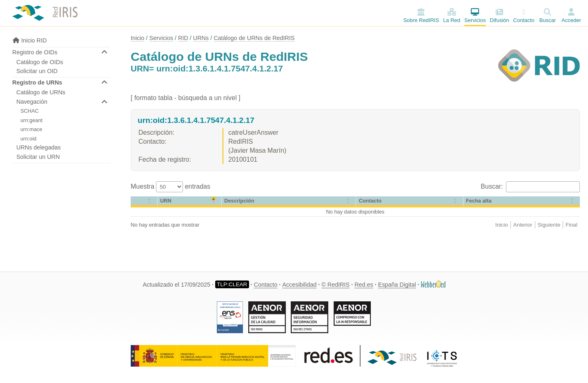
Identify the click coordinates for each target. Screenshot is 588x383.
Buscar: (493, 186)
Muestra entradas (170, 186)
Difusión (500, 16)
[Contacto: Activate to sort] (410, 202)
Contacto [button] (370, 201)
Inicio (138, 38)
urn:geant (31, 120)
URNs (201, 38)
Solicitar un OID (37, 71)
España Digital (397, 285)
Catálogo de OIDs (40, 62)
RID (183, 38)
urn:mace (31, 129)
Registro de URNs (37, 82)
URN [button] (166, 201)
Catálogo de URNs (41, 92)
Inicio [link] (502, 225)
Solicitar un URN (38, 157)
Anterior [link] (523, 225)
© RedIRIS (335, 285)
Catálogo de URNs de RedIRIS (254, 38)
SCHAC (30, 111)
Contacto (524, 16)
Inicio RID (29, 40)
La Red (452, 16)
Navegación (32, 102)
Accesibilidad (299, 285)
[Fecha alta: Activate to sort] (522, 202)
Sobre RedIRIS (421, 16)
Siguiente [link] (549, 225)
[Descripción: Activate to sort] (289, 202)
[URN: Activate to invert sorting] (190, 202)
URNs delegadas (39, 147)
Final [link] (571, 225)
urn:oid (28, 139)
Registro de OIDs (35, 52)
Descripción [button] (239, 201)
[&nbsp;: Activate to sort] (144, 202)
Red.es (364, 285)
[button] (134, 201)
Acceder (571, 20)
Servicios (475, 16)
